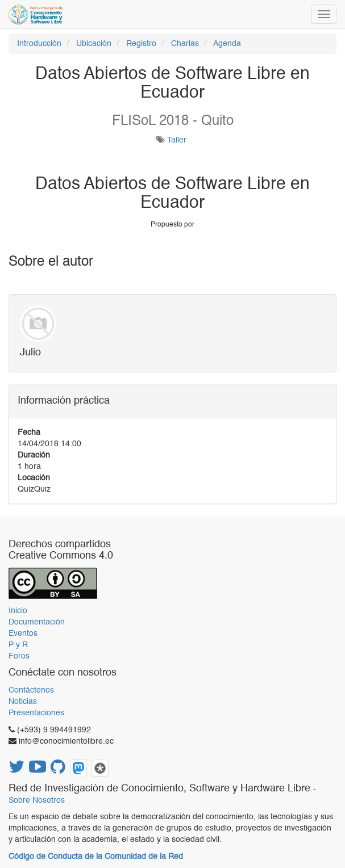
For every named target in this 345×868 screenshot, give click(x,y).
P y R (18, 645)
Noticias (23, 702)
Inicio (18, 611)
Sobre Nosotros (37, 801)
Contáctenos (31, 690)
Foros (19, 656)
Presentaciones (36, 713)
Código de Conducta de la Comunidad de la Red (96, 857)
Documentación (37, 622)
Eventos (23, 634)
